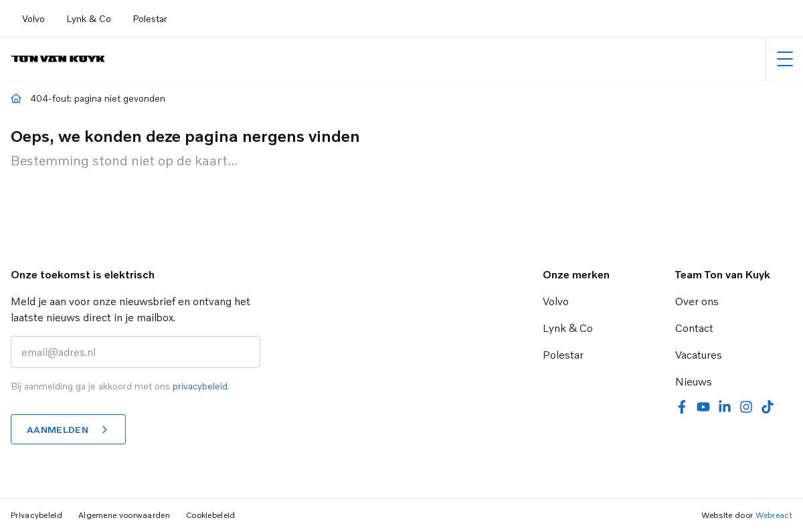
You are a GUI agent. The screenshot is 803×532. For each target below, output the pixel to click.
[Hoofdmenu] (785, 59)
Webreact (774, 515)
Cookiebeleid (211, 515)
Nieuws (694, 381)
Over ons (697, 301)
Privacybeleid (36, 515)
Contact (694, 328)
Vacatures (699, 355)
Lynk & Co (89, 18)
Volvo (33, 18)
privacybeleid (200, 386)
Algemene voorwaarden (124, 515)
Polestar (150, 18)
